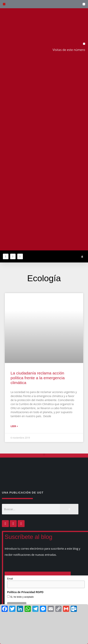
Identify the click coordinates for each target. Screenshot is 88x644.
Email (10, 579)
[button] (84, 4)
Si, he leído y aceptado (22, 597)
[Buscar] (69, 509)
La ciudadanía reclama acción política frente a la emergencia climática (38, 378)
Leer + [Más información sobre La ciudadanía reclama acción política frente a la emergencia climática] (14, 426)
